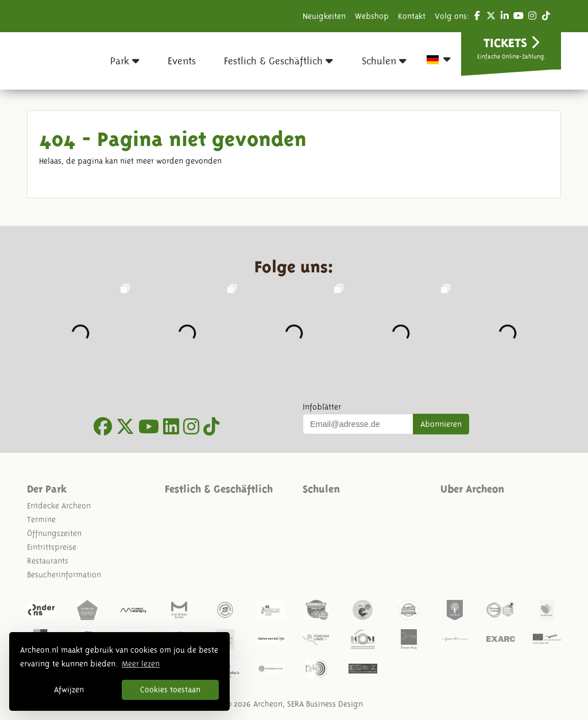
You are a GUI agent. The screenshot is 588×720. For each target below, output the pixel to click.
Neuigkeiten (324, 16)
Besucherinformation (64, 575)
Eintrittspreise (52, 547)
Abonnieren (441, 424)
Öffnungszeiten (54, 533)
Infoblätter (322, 407)
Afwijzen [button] (69, 690)
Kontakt (412, 16)
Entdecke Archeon (59, 506)
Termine (41, 519)
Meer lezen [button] (141, 664)
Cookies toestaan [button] (170, 690)
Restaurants (48, 561)
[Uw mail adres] (358, 424)
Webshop (372, 16)
